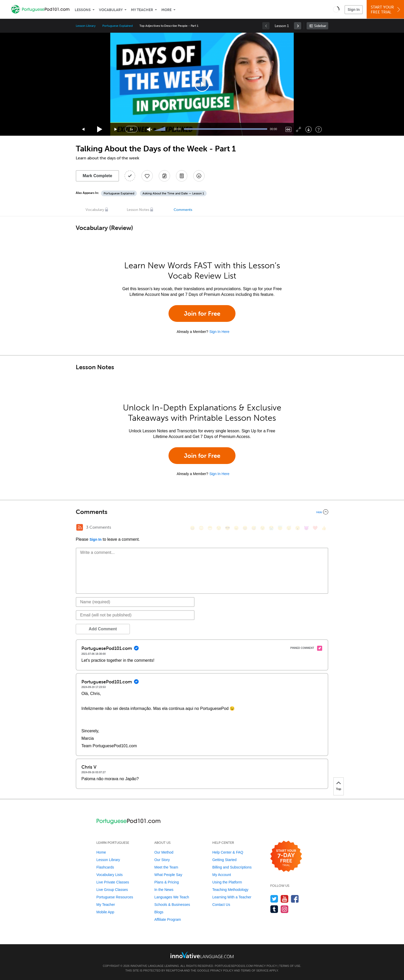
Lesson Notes (138, 210)
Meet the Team (166, 867)
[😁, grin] (210, 528)
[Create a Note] (164, 176)
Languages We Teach (172, 897)
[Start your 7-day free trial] (286, 857)
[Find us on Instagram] (285, 909)
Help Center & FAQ (228, 852)
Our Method (164, 852)
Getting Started (224, 860)
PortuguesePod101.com (234, 966)
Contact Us (221, 905)
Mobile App (105, 912)
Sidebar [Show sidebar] (320, 26)
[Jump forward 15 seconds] (116, 129)
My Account (222, 875)
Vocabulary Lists (110, 875)
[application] (202, 84)
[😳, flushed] (201, 528)
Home (101, 852)
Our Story (162, 860)
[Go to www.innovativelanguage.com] (202, 955)
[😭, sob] (271, 528)
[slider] (160, 129)
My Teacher (142, 10)
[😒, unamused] (219, 528)
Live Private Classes (113, 882)
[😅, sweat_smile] (254, 528)
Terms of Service (255, 970)
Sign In (354, 10)
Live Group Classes (112, 890)
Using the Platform (227, 882)
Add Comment (103, 629)
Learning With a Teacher (232, 897)
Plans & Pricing (167, 882)
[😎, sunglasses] (228, 528)
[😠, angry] (236, 528)
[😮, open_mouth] (298, 528)
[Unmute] (150, 129)
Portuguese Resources (115, 897)
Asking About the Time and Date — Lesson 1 (173, 193)
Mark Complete (98, 176)
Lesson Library (86, 26)
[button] (336, 9)
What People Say (168, 875)
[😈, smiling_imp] (306, 528)
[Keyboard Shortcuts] (319, 129)
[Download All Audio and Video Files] (199, 176)
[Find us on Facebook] (295, 899)
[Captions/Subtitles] (288, 129)
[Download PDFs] (182, 176)
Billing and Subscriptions (232, 867)
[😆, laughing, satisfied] (245, 528)
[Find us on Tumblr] (274, 909)
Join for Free (202, 313)
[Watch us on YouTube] (285, 899)
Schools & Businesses (172, 905)
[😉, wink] (263, 528)
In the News (164, 890)
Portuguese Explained (117, 26)
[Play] (100, 129)
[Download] (309, 129)
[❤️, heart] (315, 528)
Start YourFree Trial (386, 10)
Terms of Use (290, 966)
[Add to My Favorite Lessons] (147, 176)
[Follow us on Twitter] (274, 899)
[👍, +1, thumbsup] (324, 528)
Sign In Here (219, 332)
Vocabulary (111, 10)
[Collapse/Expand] (202, 512)
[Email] (135, 615)
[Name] (135, 602)
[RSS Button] (80, 527)
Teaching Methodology (230, 890)
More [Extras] (166, 10)
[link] (298, 26)
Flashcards (105, 867)
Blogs (159, 912)
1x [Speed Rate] (131, 129)
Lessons (83, 10)
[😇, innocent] (280, 528)
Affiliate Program (168, 919)
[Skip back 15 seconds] (83, 129)
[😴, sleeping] (289, 528)
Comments (183, 210)
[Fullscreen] (298, 129)
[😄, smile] (192, 528)
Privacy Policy (265, 966)
